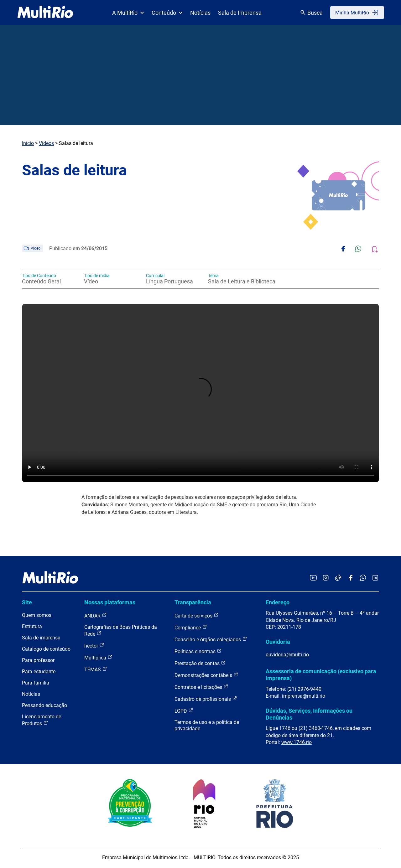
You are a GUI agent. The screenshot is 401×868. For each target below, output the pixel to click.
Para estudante (39, 672)
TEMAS (96, 669)
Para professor (38, 660)
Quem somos (37, 615)
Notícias (200, 13)
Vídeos (46, 143)
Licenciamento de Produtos (42, 720)
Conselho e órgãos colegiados (211, 639)
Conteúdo (167, 13)
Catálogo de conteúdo (46, 649)
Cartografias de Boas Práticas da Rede (121, 630)
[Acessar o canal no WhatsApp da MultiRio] (363, 578)
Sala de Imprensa (240, 13)
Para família (36, 683)
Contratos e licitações (201, 687)
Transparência (193, 602)
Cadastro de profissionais (206, 699)
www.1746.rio (297, 742)
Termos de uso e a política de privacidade (207, 725)
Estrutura (32, 626)
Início (28, 143)
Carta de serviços (197, 615)
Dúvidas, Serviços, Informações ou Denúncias (309, 714)
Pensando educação (44, 705)
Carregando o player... (200, 393)
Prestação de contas (200, 663)
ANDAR (96, 615)
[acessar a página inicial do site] (45, 13)
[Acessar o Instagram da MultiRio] (326, 578)
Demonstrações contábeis (206, 675)
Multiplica (98, 657)
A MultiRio (128, 13)
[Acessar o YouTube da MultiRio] (313, 578)
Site (27, 602)
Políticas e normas (198, 651)
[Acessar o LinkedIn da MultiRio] (375, 578)
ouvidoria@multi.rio (287, 655)
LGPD (184, 711)
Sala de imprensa (41, 638)
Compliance (191, 627)
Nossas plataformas (110, 602)
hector (94, 646)
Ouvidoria (278, 642)
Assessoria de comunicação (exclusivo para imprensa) (321, 675)
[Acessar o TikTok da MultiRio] (338, 578)
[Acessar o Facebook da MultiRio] (351, 578)
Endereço (278, 602)
